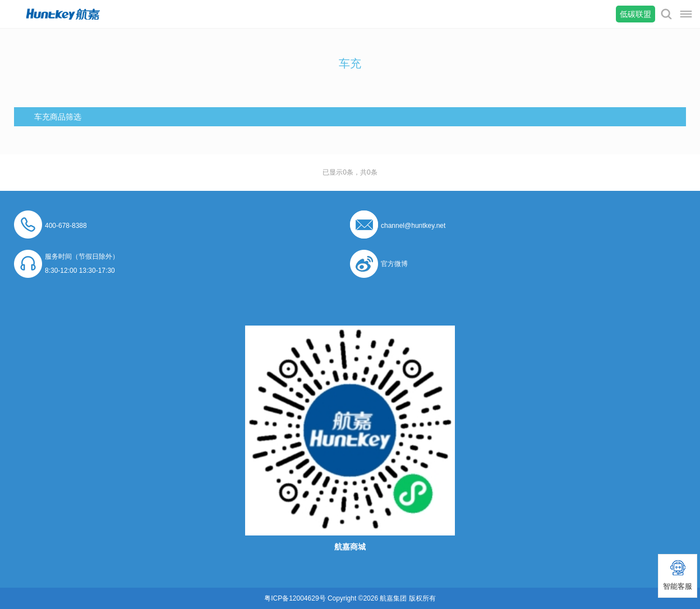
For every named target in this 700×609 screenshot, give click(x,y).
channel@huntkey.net (413, 226)
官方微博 (394, 264)
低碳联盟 (635, 14)
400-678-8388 (66, 226)
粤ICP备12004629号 (295, 598)
